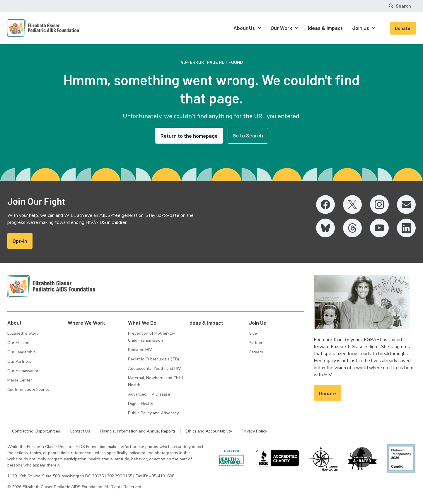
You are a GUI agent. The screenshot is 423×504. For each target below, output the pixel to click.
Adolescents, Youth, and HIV (155, 368)
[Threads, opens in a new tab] (352, 228)
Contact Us (80, 431)
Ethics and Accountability (209, 431)
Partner (256, 343)
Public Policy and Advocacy (153, 413)
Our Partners (19, 361)
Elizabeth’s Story (23, 333)
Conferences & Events (28, 390)
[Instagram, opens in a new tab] (379, 205)
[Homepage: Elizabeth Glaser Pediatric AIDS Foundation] (28, 28)
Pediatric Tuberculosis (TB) (153, 359)
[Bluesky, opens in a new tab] (325, 228)
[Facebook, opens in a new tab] (325, 205)
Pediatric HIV (140, 350)
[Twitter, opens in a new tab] (352, 205)
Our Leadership (22, 352)
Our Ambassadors (24, 371)
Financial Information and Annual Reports (138, 431)
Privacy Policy (254, 431)
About (15, 323)
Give (253, 333)
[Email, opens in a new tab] (406, 205)
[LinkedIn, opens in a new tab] (406, 228)
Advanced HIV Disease (149, 394)
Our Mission (18, 343)
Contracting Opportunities (36, 431)
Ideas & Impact (206, 323)
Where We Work (86, 323)
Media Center (20, 380)
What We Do (142, 323)
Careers (256, 352)
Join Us (257, 323)
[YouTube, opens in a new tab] (379, 228)
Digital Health (141, 404)
